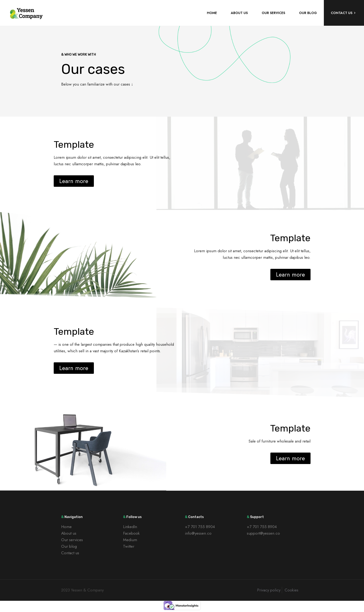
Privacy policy (269, 590)
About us (69, 533)
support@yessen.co (263, 533)
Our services (72, 540)
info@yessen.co (198, 533)
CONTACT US (344, 13)
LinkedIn (130, 527)
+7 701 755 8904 (200, 527)
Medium (130, 540)
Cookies (292, 590)
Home (66, 527)
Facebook (131, 533)
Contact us (70, 553)
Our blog (69, 546)
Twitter (129, 546)
